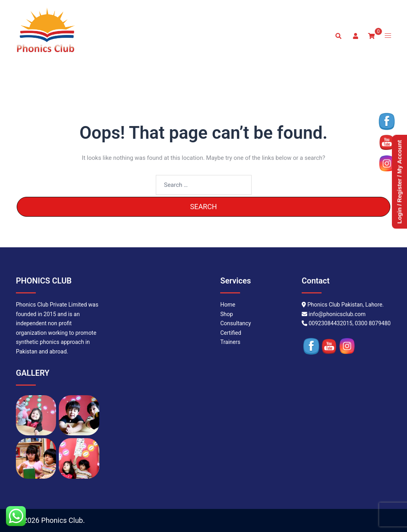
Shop (227, 314)
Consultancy (235, 323)
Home (228, 305)
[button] (338, 36)
